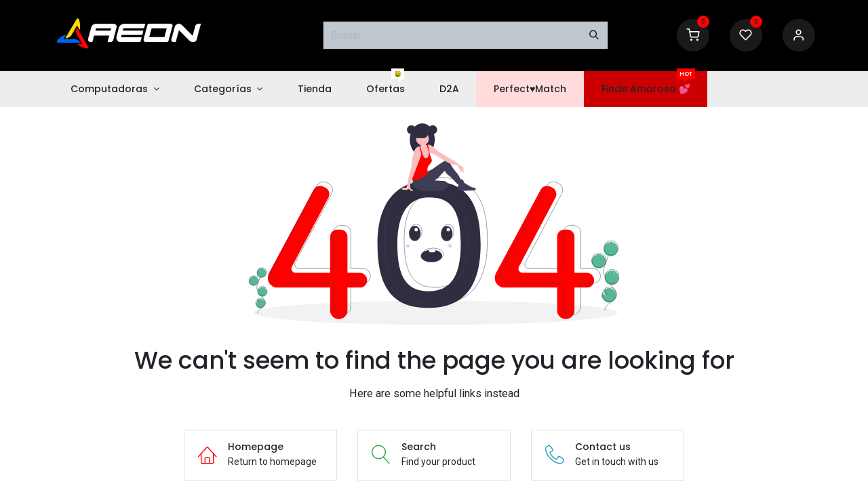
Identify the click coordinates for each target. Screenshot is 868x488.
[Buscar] (594, 35)
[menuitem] (115, 89)
